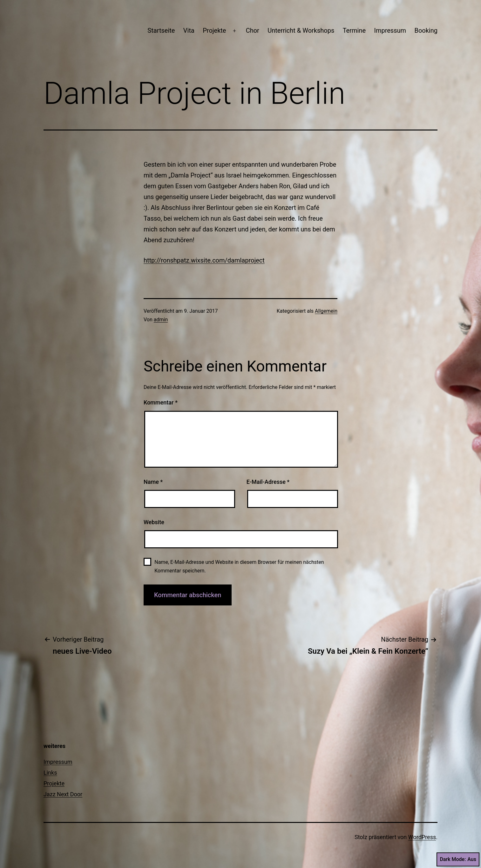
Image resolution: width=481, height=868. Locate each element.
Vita (189, 30)
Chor (253, 30)
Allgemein (326, 311)
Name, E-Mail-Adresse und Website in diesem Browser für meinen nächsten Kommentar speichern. (239, 566)
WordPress (422, 837)
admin (161, 320)
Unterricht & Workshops (301, 30)
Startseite (161, 30)
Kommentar (161, 402)
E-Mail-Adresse (268, 482)
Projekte (214, 30)
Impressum (390, 30)
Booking (426, 30)
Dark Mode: (458, 859)
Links (50, 773)
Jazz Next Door (63, 794)
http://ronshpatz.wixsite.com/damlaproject (204, 260)
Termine (354, 30)
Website (154, 522)
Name (153, 482)
